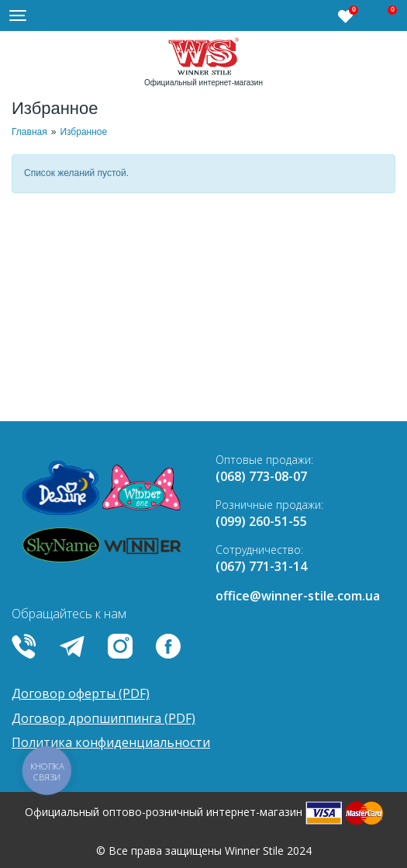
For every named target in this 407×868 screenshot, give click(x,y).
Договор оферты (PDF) (81, 693)
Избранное (83, 132)
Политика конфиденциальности (111, 742)
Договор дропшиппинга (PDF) (103, 718)
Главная (29, 132)
